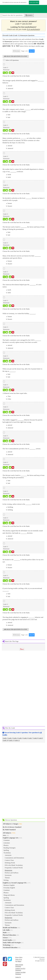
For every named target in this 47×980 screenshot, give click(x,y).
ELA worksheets (33, 29)
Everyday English (9, 887)
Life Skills (6, 930)
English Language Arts (11, 838)
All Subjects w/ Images (11, 824)
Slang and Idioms (9, 895)
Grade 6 (25, 738)
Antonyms (8, 855)
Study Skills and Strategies (12, 942)
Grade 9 (40, 738)
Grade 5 (20, 738)
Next (32, 51)
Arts (4, 835)
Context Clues (9, 860)
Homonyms (9, 870)
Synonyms (8, 875)
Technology (7, 945)
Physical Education (9, 935)
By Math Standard (9, 829)
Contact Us (18, 977)
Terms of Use (19, 959)
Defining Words (10, 862)
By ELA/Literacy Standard (12, 827)
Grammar (7, 840)
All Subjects (7, 833)
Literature (7, 843)
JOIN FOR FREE (34, 2)
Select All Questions (11, 60)
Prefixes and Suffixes (12, 872)
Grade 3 (10, 738)
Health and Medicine (10, 927)
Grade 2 (5, 738)
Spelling (6, 850)
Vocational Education (10, 947)
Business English (9, 885)
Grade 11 (11, 740)
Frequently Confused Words (14, 867)
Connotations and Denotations (14, 858)
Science (5, 937)
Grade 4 (15, 738)
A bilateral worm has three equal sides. (15, 393)
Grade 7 (30, 738)
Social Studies (8, 940)
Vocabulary (7, 852)
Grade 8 (35, 738)
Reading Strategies (10, 848)
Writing (6, 880)
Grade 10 (5, 740)
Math (5, 932)
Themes (7, 877)
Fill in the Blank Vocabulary (14, 865)
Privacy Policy (19, 957)
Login (17, 24)
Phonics (6, 845)
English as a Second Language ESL (15, 882)
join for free (27, 24)
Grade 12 (17, 740)
